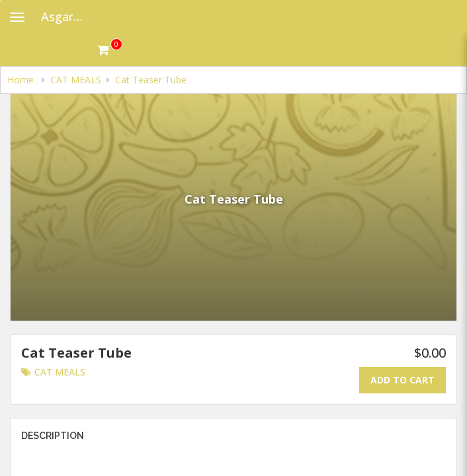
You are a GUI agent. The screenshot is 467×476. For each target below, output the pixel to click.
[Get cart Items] (110, 50)
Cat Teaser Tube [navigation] (151, 80)
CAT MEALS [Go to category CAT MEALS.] (53, 372)
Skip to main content (0, 0)
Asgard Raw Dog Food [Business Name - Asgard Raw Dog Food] (69, 17)
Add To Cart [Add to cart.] (403, 380)
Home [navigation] (22, 80)
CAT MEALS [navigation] (76, 80)
